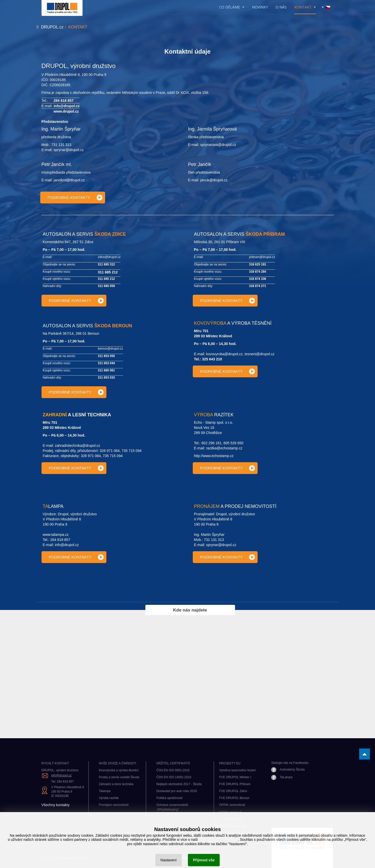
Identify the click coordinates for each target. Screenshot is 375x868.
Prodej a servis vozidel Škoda (119, 777)
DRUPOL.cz (52, 27)
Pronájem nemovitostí (114, 805)
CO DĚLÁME (232, 7)
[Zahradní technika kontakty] (74, 468)
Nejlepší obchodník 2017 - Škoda (179, 784)
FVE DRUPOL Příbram (235, 784)
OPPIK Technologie (232, 826)
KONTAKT (305, 7)
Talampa (105, 791)
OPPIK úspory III (231, 819)
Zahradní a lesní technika (116, 784)
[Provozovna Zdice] (74, 301)
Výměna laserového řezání (237, 770)
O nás (281, 7)
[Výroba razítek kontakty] (225, 468)
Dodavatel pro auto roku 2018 (177, 791)
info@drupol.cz (67, 106)
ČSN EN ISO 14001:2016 (174, 777)
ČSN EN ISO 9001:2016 (173, 770)
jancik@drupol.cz (214, 180)
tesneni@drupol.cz (259, 354)
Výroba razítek (109, 798)
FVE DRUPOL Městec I (235, 777)
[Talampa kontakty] (74, 557)
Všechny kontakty (56, 805)
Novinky (260, 7)
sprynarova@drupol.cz (218, 145)
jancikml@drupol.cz (69, 180)
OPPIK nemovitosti (232, 805)
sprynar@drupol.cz (69, 150)
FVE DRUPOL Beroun (234, 798)
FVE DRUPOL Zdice (233, 791)
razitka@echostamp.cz (224, 448)
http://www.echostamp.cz (214, 456)
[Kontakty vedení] (73, 198)
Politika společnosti (169, 798)
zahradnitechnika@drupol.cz (78, 446)
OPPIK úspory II (230, 812)
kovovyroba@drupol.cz (224, 354)
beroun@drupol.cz (110, 349)
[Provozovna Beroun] (74, 392)
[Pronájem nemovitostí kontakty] (225, 557)
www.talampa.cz (56, 535)
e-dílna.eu (188, 858)
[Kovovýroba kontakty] (225, 371)
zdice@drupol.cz (109, 257)
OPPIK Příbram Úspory (235, 833)
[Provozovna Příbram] (225, 301)
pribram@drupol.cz (262, 257)
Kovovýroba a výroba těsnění (119, 770)
